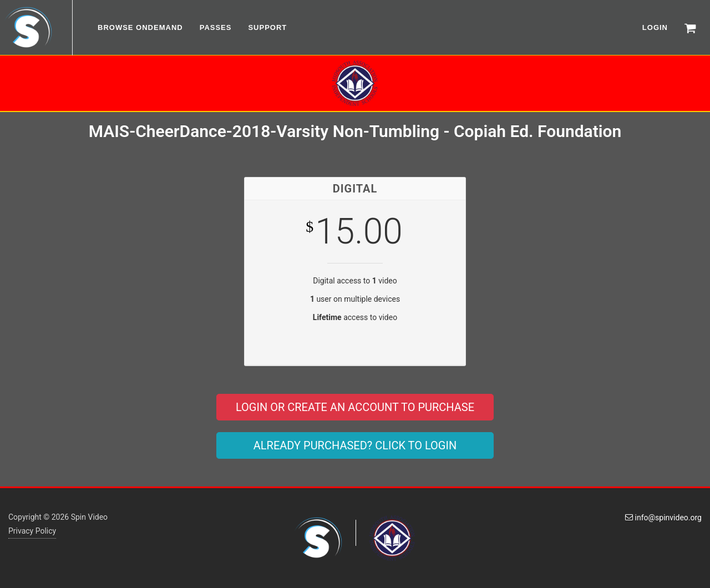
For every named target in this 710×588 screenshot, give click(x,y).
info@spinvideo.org (663, 518)
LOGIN (655, 27)
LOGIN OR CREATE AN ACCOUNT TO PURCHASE (355, 407)
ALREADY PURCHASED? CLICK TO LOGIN (355, 445)
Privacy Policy (32, 531)
